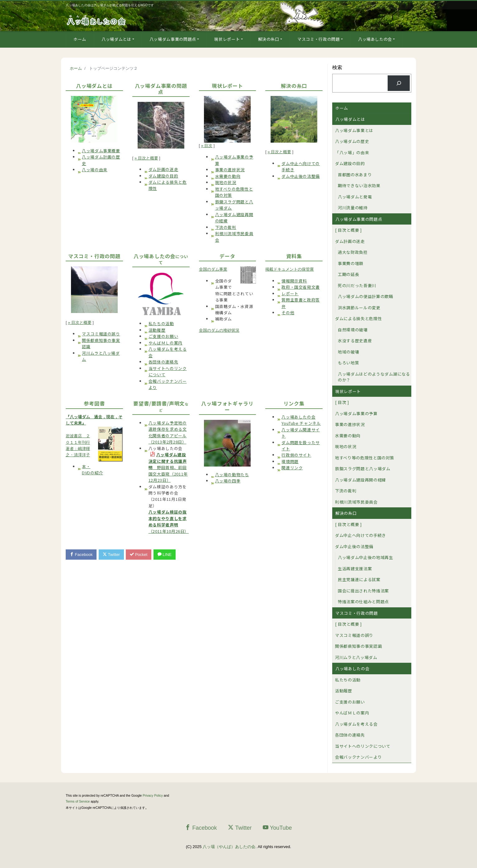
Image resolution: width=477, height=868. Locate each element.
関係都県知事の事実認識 (358, 646)
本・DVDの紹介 (92, 470)
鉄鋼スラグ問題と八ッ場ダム (363, 469)
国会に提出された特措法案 (363, 591)
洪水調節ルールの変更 (359, 308)
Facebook (81, 555)
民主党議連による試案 (359, 579)
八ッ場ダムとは (116, 39)
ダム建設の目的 (163, 176)
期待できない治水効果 (359, 185)
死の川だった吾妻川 (357, 285)
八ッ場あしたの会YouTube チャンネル (301, 420)
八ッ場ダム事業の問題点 (173, 39)
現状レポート (227, 39)
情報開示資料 (294, 281)
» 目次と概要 (146, 158)
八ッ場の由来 (95, 170)
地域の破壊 (348, 352)
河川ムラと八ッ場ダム (356, 657)
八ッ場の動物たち (232, 474)
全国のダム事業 (213, 269)
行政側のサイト (296, 455)
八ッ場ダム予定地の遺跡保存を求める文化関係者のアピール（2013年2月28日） (168, 432)
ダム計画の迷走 (163, 169)
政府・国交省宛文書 (301, 287)
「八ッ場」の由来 (352, 152)
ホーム (80, 39)
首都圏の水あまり (355, 175)
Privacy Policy (153, 796)
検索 (337, 67)
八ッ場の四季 (228, 481)
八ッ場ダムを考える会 (356, 724)
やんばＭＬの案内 (165, 343)
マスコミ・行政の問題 (319, 39)
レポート (290, 294)
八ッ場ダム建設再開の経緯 (361, 480)
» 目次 (207, 146)
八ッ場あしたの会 (375, 39)
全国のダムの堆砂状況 (219, 330)
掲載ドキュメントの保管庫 (290, 269)
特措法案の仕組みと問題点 (363, 602)
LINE (165, 555)
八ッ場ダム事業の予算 (356, 413)
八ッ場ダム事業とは (354, 130)
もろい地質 (348, 363)
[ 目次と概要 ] (348, 230)
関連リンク (292, 468)
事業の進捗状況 (230, 170)
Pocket (139, 555)
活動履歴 (157, 330)
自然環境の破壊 (353, 330)
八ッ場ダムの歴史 (352, 141)
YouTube (277, 828)
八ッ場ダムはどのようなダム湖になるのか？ (374, 377)
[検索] (399, 83)
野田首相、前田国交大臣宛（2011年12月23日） (168, 467)
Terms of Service (78, 802)
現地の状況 (226, 182)
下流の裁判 (226, 227)
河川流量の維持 (353, 208)
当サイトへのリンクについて (363, 746)
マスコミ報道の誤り (101, 334)
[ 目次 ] (342, 402)
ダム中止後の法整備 (301, 176)
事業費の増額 (351, 263)
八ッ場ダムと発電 (355, 197)
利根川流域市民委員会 (356, 502)
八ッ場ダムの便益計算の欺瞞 (365, 296)
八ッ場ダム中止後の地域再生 (365, 557)
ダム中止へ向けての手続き (361, 535)
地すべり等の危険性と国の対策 (365, 458)
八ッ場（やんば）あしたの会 (229, 847)
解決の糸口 (269, 39)
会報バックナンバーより (358, 757)
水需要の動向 (228, 176)
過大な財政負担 (353, 252)
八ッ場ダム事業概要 (101, 151)
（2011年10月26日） (169, 521)
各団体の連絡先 (163, 362)
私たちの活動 (161, 323)
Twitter (111, 555)
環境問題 (290, 461)
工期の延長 (348, 274)
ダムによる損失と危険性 (358, 318)
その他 (288, 313)
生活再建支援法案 (355, 569)
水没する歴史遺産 (355, 341)
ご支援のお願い (163, 336)
